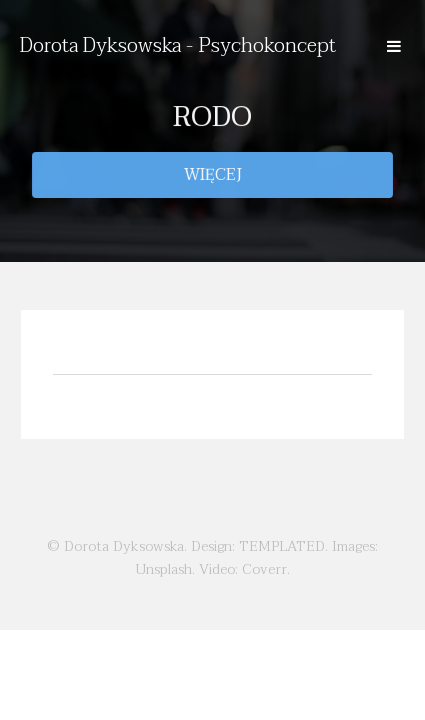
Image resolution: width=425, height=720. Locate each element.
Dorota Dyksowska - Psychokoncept (178, 46)
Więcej (213, 175)
